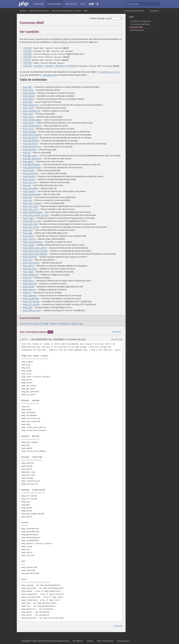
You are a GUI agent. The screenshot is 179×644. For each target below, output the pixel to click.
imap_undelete (30, 296)
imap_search (28, 266)
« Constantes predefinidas (133, 11)
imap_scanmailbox (31, 263)
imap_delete (28, 123)
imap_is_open (29, 179)
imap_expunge (29, 132)
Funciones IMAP (137, 27)
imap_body (28, 102)
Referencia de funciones (39, 11)
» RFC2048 (59, 66)
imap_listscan (29, 191)
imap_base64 (29, 96)
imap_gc (26, 153)
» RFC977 (27, 60)
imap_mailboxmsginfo (33, 212)
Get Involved (71, 4)
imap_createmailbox (32, 120)
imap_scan (28, 260)
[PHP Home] (24, 4)
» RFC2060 (27, 54)
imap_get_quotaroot (32, 159)
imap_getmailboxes (32, 165)
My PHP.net (78, 641)
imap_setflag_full (30, 275)
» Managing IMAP (49, 75)
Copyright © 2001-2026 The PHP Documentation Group (45, 641)
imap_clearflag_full (31, 111)
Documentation (54, 4)
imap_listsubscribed (32, 194)
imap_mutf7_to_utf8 (32, 221)
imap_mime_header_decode (36, 215)
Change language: (97, 18)
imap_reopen (29, 245)
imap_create (28, 117)
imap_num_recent (31, 227)
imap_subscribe (30, 284)
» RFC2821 (27, 48)
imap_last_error (30, 182)
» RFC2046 (38, 66)
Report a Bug (77, 324)
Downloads (39, 4)
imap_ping (27, 233)
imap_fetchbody (30, 138)
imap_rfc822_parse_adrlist (35, 248)
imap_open (28, 230)
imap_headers (29, 176)
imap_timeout (29, 290)
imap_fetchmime (30, 144)
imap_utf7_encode (31, 305)
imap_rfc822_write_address (35, 254)
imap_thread (29, 287)
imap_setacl (28, 272)
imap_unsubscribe (31, 299)
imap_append (29, 93)
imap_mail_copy (30, 206)
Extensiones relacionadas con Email (66, 11)
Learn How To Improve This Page (34, 324)
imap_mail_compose (32, 203)
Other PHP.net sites (105, 641)
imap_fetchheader (31, 141)
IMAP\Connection (137, 30)
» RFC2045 (27, 66)
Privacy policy (123, 641)
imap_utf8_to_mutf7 (32, 310)
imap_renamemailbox (33, 242)
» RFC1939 (27, 57)
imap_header (29, 170)
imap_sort (27, 278)
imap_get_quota (30, 156)
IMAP (86, 11)
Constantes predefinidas (140, 24)
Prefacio (23, 11)
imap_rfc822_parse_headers (35, 251)
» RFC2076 (27, 63)
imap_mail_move (30, 209)
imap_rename (29, 239)
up (21, 340)
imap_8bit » (155, 11)
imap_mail (27, 200)
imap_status (28, 281)
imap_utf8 (27, 307)
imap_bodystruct (30, 105)
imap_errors (28, 129)
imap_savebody (30, 257)
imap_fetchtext (30, 150)
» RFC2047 (48, 66)
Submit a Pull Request (60, 324)
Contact (90, 641)
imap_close (28, 114)
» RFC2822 (27, 51)
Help (83, 4)
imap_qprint (28, 236)
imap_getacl (28, 162)
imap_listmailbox (30, 188)
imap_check (28, 108)
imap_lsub (27, 197)
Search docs (132, 4)
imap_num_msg (30, 224)
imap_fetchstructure (32, 147)
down (27, 340)
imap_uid (27, 293)
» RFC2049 (70, 66)
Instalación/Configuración (141, 21)
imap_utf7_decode (31, 302)
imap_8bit (27, 87)
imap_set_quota (30, 269)
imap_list (27, 185)
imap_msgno (28, 218)
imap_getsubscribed (32, 167)
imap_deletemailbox (32, 126)
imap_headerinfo (30, 173)
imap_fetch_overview (32, 135)
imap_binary (28, 99)
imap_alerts (28, 90)
